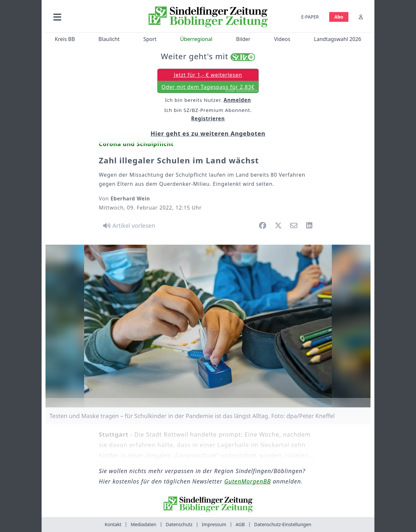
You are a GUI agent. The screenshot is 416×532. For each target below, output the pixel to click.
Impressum (214, 524)
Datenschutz (179, 524)
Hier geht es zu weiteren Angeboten (208, 133)
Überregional (196, 39)
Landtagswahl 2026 (338, 39)
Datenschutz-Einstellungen (283, 524)
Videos (282, 39)
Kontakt (113, 524)
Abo (339, 17)
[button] (92, 17)
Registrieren (208, 118)
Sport (150, 39)
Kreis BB (65, 39)
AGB (240, 524)
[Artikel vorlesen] (128, 225)
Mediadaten (143, 524)
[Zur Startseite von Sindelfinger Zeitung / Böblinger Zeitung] (208, 17)
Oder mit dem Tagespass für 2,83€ (210, 88)
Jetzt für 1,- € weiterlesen (208, 75)
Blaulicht (109, 39)
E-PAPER (310, 17)
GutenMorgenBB (247, 481)
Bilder (243, 39)
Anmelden (237, 100)
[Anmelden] (361, 17)
